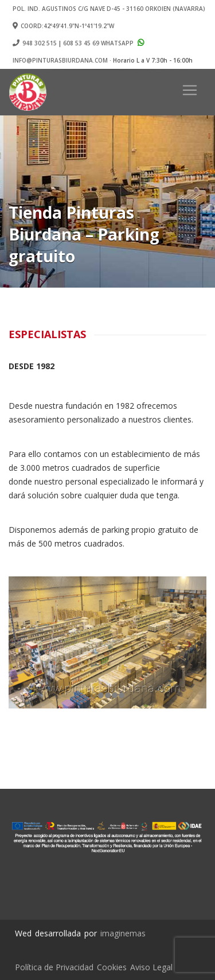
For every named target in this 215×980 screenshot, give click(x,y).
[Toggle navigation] (190, 90)
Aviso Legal (151, 967)
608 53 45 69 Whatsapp (105, 43)
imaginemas (123, 933)
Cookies (112, 967)
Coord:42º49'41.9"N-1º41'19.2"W (63, 26)
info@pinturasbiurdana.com (60, 60)
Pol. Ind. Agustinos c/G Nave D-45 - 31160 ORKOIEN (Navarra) (109, 9)
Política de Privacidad (54, 967)
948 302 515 (40, 43)
